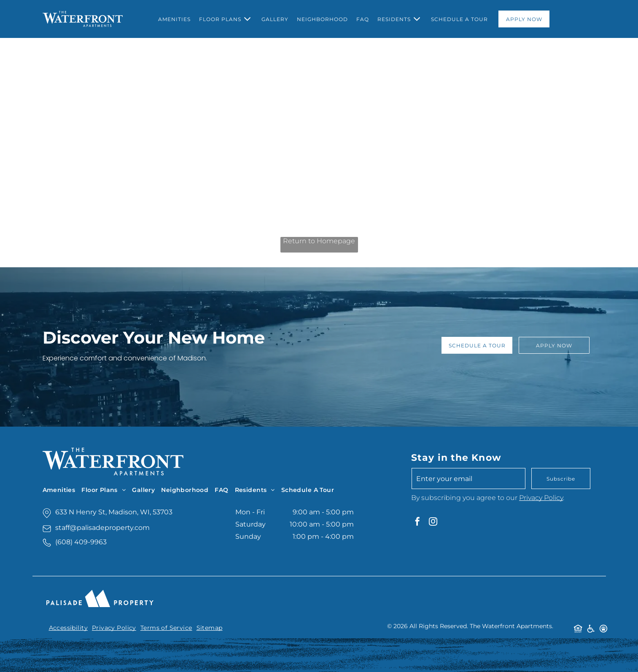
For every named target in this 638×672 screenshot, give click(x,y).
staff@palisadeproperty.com (102, 528)
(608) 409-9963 (81, 542)
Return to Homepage (319, 241)
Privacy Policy (541, 498)
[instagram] (433, 523)
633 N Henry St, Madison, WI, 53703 (114, 512)
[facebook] (417, 523)
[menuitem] (174, 19)
